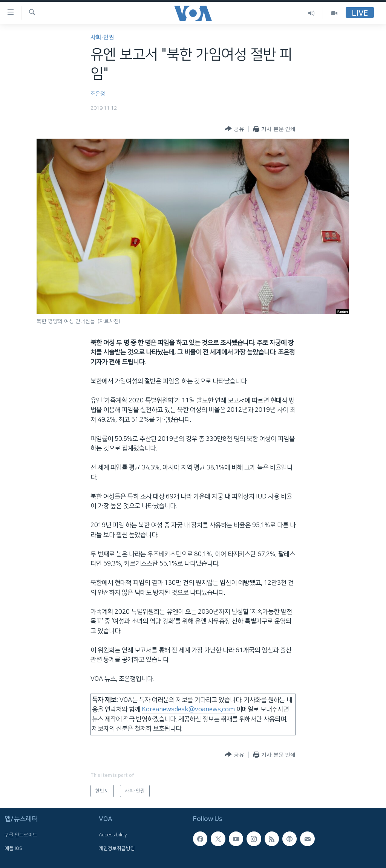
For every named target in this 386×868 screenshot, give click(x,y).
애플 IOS (13, 848)
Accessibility (113, 835)
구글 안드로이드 (21, 835)
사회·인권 (102, 37)
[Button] (234, 129)
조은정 (98, 94)
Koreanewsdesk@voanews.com (188, 709)
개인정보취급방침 (117, 848)
